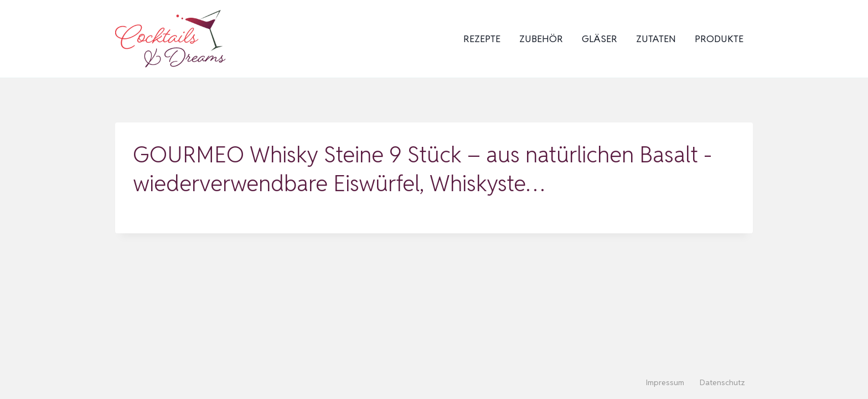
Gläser (600, 39)
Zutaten (656, 39)
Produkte (719, 39)
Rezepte (482, 39)
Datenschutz (722, 382)
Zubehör (541, 39)
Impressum (665, 382)
